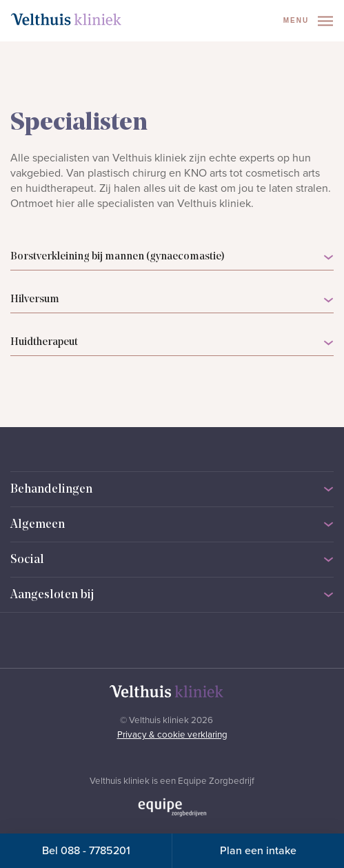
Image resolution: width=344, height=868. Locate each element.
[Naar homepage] (66, 19)
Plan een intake (258, 851)
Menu (308, 21)
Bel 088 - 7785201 (86, 851)
